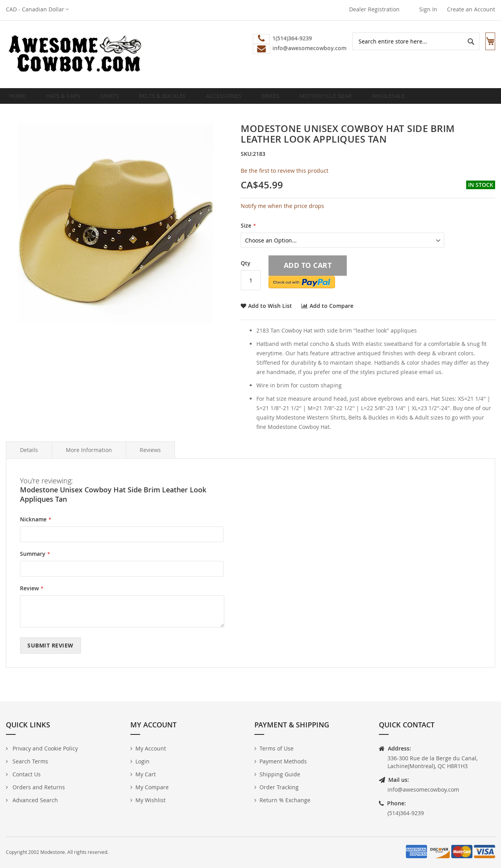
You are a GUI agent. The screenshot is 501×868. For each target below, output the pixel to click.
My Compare (152, 787)
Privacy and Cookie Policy (44, 748)
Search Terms (30, 761)
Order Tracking (279, 787)
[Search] (463, 41)
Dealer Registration (374, 9)
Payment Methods (283, 761)
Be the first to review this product (285, 177)
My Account (151, 748)
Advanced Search (34, 800)
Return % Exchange (285, 800)
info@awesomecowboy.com (423, 789)
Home (20, 99)
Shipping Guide (280, 774)
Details (29, 456)
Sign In (428, 9)
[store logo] (74, 54)
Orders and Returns (38, 787)
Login (142, 761)
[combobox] (408, 41)
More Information (89, 456)
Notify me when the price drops (282, 212)
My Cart (146, 774)
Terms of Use (277, 748)
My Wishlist (150, 800)
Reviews (150, 456)
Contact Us (26, 774)
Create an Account (471, 9)
